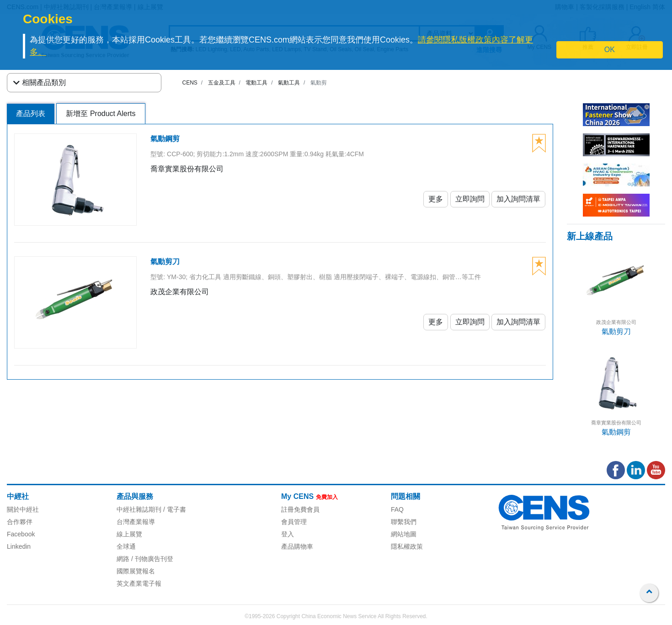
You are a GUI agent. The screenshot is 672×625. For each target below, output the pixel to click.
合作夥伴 (20, 522)
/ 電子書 (174, 509)
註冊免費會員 (300, 509)
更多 (436, 199)
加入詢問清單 (518, 199)
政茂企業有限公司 (616, 322)
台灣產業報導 (136, 522)
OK (610, 50)
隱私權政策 (407, 546)
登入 (288, 534)
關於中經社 (23, 509)
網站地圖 (404, 534)
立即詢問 (470, 199)
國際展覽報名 (136, 571)
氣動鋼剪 (616, 432)
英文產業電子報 (139, 583)
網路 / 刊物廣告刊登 (145, 559)
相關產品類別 (40, 83)
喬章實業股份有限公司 (616, 423)
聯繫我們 (404, 522)
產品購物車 (297, 546)
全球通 (126, 546)
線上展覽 (129, 534)
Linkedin (19, 546)
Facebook (21, 534)
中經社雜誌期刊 (139, 509)
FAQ (397, 509)
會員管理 (294, 522)
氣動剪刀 (616, 331)
